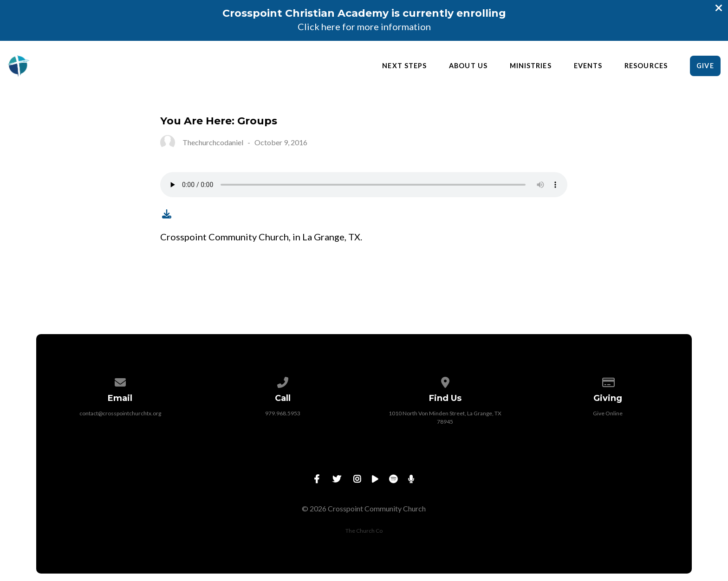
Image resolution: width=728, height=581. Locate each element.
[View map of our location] (445, 381)
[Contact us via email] (120, 381)
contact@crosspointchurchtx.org (120, 413)
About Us (468, 66)
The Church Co (364, 531)
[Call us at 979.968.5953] (283, 381)
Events (588, 66)
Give (705, 66)
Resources (646, 66)
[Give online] (608, 381)
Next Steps (404, 66)
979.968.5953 (283, 413)
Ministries (531, 66)
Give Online (608, 413)
